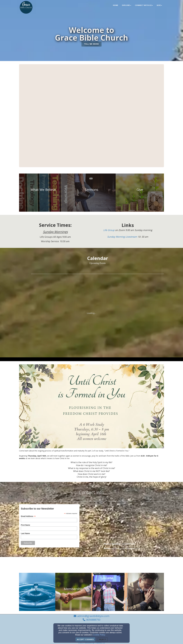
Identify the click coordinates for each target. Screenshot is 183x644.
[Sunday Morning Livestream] (123, 237)
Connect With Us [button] (144, 5)
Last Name (25, 533)
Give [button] (159, 5)
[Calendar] (98, 258)
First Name (25, 525)
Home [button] (116, 5)
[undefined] (43, 193)
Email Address (28, 516)
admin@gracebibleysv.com (93, 616)
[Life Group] (109, 230)
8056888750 (93, 620)
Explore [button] (127, 5)
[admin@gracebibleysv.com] (126, 549)
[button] (91, 44)
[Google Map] (134, 523)
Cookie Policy (99, 635)
